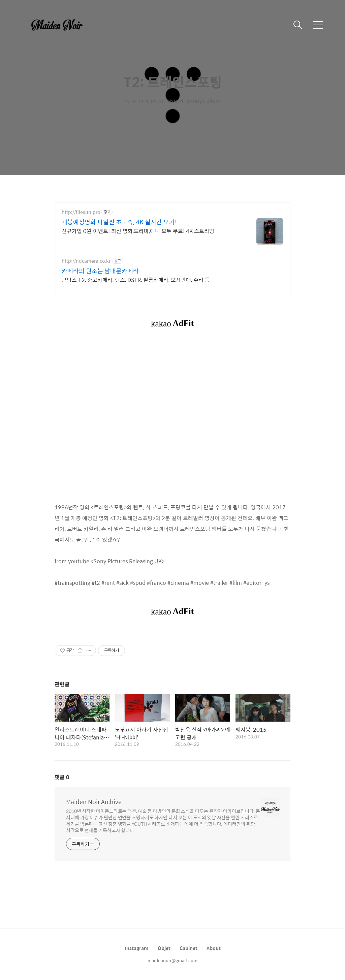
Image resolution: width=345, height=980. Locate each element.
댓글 (62, 777)
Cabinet (189, 948)
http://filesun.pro (81, 212)
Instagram (137, 948)
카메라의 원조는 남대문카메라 (100, 271)
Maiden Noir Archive (94, 802)
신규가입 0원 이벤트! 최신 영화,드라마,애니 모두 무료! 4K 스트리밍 (138, 231)
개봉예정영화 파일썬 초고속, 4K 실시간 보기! (119, 222)
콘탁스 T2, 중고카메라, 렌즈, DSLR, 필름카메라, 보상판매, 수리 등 (136, 280)
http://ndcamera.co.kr (86, 261)
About (214, 948)
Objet (164, 948)
